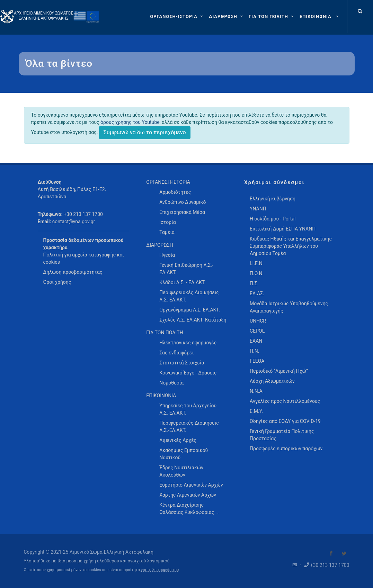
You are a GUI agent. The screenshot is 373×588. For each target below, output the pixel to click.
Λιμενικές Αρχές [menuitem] (178, 440)
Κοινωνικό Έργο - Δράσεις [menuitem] (188, 373)
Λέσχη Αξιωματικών (272, 381)
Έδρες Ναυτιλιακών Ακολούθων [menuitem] (181, 471)
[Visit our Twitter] (344, 553)
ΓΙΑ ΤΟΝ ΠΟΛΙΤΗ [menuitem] (165, 333)
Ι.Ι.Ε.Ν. (257, 263)
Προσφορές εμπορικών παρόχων (286, 449)
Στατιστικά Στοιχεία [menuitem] (182, 363)
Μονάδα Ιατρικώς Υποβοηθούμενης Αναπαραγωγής (289, 307)
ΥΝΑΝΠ (258, 209)
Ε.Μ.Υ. (256, 411)
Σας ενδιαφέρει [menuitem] (176, 353)
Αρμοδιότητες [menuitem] (175, 192)
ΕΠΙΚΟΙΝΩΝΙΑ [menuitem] (161, 396)
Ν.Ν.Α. (257, 391)
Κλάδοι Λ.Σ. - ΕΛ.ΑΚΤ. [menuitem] (182, 282)
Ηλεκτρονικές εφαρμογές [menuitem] (188, 343)
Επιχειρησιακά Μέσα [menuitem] (182, 212)
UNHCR (258, 321)
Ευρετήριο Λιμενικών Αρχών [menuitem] (191, 485)
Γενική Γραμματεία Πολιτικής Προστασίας (282, 435)
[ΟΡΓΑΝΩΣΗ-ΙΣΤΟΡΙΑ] (177, 17)
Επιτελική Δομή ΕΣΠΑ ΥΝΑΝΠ (283, 229)
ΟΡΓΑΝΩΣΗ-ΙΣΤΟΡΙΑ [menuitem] (168, 182)
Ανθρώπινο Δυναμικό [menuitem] (183, 202)
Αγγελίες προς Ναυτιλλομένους (285, 401)
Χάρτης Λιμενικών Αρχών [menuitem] (188, 495)
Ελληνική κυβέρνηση (273, 199)
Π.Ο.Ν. (257, 273)
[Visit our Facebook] (331, 553)
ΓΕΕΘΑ (257, 361)
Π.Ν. (254, 351)
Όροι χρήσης (57, 282)
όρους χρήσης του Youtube (130, 122)
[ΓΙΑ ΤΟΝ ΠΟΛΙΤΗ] (272, 17)
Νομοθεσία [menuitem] (171, 383)
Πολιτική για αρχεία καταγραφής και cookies (84, 258)
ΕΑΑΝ (256, 341)
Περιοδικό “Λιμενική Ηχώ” (279, 371)
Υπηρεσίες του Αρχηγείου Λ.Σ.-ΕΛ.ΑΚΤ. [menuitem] (188, 409)
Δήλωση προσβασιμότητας (73, 272)
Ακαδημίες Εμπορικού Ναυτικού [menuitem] (184, 454)
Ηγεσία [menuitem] (167, 255)
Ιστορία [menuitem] (167, 222)
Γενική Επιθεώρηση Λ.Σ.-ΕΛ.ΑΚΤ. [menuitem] (186, 269)
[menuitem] (320, 17)
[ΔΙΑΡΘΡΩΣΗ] (227, 17)
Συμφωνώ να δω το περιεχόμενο (145, 132)
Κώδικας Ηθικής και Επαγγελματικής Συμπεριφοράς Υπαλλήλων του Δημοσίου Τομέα (291, 246)
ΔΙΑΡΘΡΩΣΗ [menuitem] (159, 245)
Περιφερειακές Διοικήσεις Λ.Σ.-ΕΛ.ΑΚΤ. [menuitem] (189, 296)
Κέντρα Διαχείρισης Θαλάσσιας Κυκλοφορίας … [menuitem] (189, 509)
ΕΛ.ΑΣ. (257, 293)
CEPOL (257, 331)
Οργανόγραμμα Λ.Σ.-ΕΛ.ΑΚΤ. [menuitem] (190, 310)
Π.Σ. (254, 283)
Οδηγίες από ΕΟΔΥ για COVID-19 (285, 421)
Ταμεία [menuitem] (167, 232)
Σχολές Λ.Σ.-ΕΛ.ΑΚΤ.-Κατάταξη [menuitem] (193, 320)
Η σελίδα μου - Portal (273, 219)
